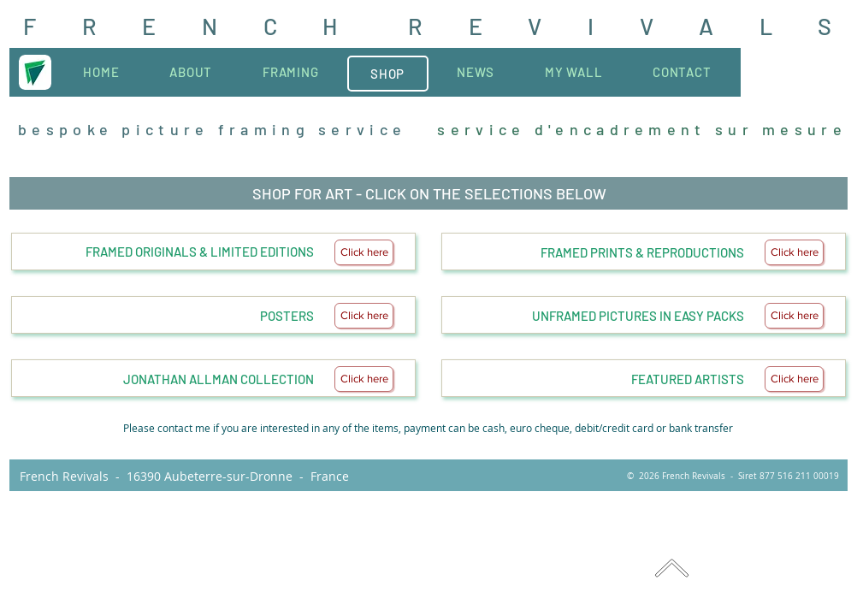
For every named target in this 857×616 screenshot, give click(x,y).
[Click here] (364, 252)
